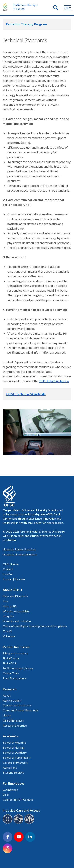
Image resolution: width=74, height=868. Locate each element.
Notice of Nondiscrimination (20, 554)
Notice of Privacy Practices (19, 549)
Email (6, 795)
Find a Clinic (10, 663)
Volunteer (9, 636)
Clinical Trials (11, 673)
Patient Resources (16, 647)
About (7, 695)
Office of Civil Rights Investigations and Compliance (35, 626)
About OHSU (12, 590)
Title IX (7, 631)
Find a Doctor (11, 658)
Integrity (8, 616)
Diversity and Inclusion (17, 621)
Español (8, 574)
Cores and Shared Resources (21, 710)
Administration (12, 700)
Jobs (6, 601)
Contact (8, 569)
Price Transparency (15, 678)
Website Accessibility (16, 611)
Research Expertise (15, 725)
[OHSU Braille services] (8, 823)
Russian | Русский (14, 579)
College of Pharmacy (15, 763)
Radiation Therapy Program (25, 7)
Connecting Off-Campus (18, 800)
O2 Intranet (10, 790)
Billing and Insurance (15, 653)
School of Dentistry (15, 752)
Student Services (13, 773)
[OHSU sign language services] (19, 823)
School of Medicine (14, 743)
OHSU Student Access (54, 381)
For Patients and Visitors (18, 668)
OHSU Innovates (13, 720)
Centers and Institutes (17, 705)
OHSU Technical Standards (26, 394)
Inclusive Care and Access (21, 810)
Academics (11, 736)
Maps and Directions (15, 596)
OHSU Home (11, 564)
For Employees (14, 783)
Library (7, 715)
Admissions (10, 768)
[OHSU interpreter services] (30, 823)
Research (10, 689)
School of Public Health (17, 757)
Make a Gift (10, 606)
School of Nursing (14, 748)
